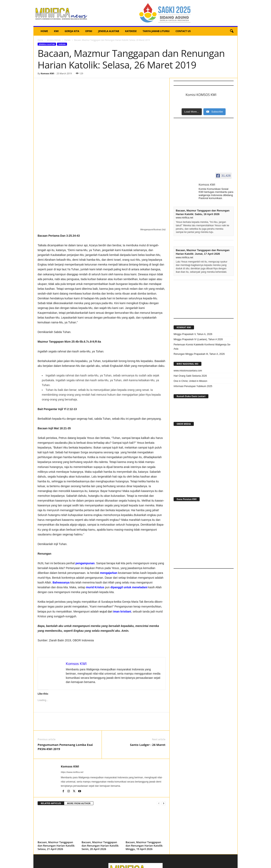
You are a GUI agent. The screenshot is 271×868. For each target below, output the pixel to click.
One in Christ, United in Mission (190, 381)
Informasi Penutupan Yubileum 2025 (193, 386)
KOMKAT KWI (184, 327)
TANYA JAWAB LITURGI (156, 31)
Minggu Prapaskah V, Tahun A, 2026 (193, 334)
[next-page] (164, 760)
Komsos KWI (47, 73)
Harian (67, 40)
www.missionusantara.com (188, 371)
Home (40, 40)
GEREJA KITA (72, 31)
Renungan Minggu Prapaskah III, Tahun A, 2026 (199, 354)
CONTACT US (183, 31)
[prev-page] (159, 760)
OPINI (89, 31)
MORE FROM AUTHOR (79, 759)
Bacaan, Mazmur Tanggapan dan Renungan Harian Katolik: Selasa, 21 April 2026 (56, 802)
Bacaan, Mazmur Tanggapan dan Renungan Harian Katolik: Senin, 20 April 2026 (100, 802)
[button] (232, 31)
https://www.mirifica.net (72, 728)
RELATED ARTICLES (51, 759)
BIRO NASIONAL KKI (187, 364)
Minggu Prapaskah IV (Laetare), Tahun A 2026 (198, 339)
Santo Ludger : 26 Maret (148, 701)
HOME (44, 31)
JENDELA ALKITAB (109, 31)
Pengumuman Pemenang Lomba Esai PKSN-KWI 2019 (65, 703)
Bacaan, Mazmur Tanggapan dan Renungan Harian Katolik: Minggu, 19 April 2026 (144, 802)
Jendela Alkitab (54, 40)
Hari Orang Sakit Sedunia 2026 (190, 376)
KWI (56, 31)
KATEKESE (131, 31)
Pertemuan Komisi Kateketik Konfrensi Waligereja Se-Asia (202, 347)
